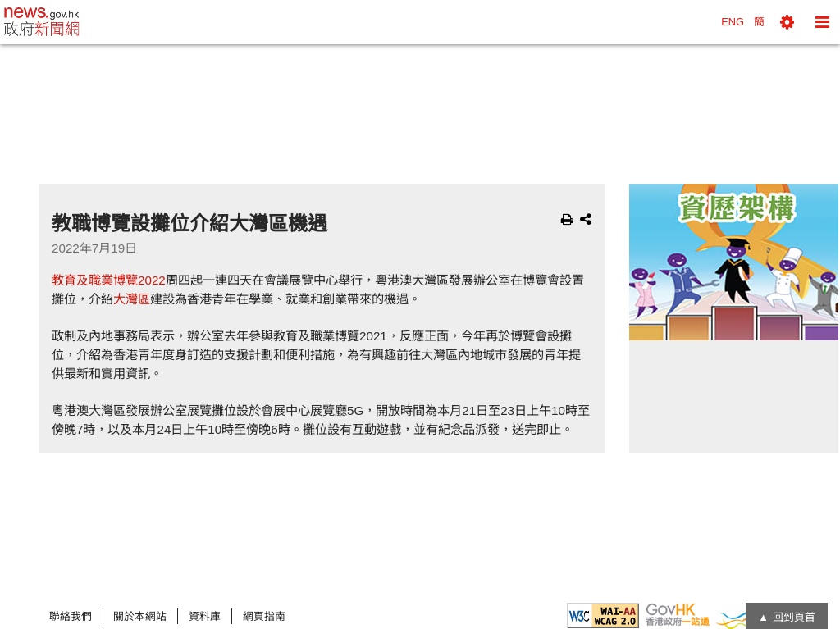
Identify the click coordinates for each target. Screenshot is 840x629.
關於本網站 (140, 616)
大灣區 (132, 299)
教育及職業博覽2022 (109, 280)
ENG (733, 22)
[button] (787, 22)
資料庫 (205, 616)
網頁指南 (264, 616)
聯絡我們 (71, 616)
